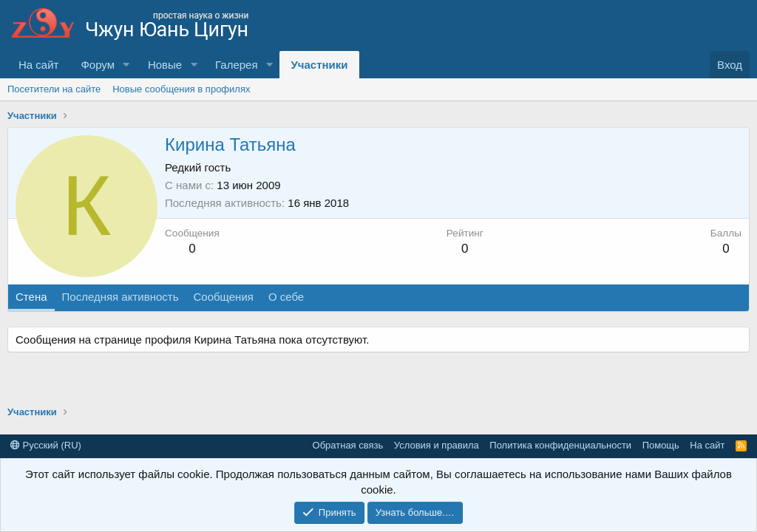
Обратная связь (348, 445)
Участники (319, 65)
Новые (165, 65)
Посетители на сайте (54, 89)
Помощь (661, 445)
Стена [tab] (31, 297)
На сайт (38, 65)
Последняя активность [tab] (120, 297)
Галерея (237, 65)
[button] (126, 65)
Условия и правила (437, 445)
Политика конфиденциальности (560, 445)
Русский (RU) (46, 445)
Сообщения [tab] (223, 297)
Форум (98, 65)
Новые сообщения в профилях (181, 89)
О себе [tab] (286, 297)
